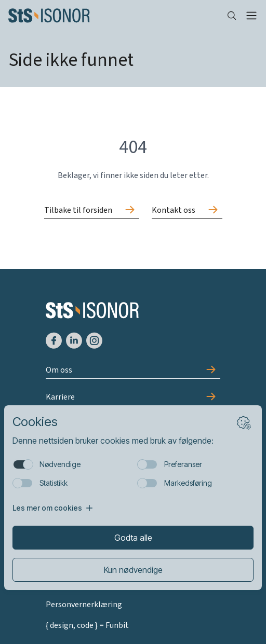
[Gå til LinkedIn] (74, 340)
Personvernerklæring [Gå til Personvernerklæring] (84, 605)
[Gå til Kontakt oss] (187, 211)
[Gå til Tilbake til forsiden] (92, 211)
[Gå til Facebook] (54, 340)
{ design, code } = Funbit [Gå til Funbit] (87, 625)
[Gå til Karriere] (133, 398)
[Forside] (109, 16)
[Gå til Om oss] (133, 371)
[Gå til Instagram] (94, 340)
